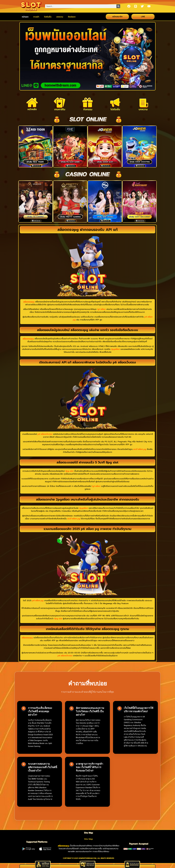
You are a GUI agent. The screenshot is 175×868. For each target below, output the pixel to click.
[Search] (118, 6)
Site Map (88, 839)
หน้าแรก (25, 17)
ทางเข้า (36, 17)
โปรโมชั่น (48, 17)
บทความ (60, 17)
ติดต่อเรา (72, 17)
